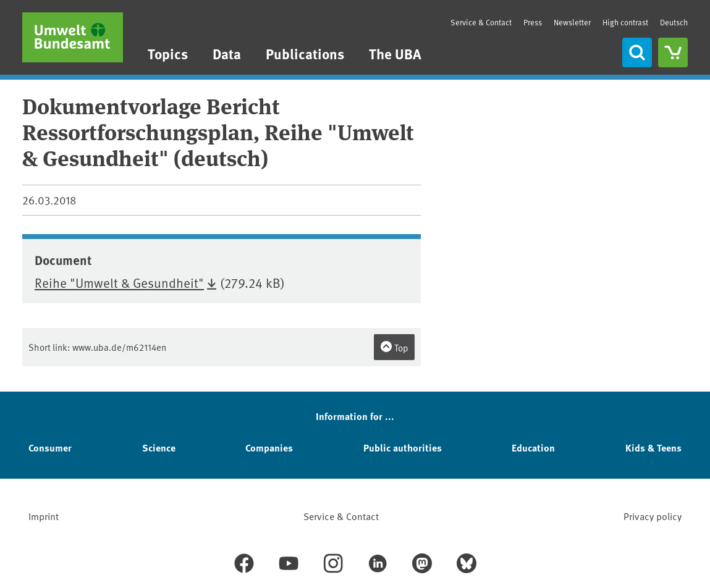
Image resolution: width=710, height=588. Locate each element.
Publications (305, 53)
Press (533, 22)
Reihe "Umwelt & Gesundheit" (119, 283)
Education (533, 447)
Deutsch (674, 22)
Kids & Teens (653, 447)
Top (394, 347)
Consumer (50, 447)
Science (159, 447)
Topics (168, 53)
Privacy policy (653, 516)
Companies (269, 447)
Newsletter (572, 22)
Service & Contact (481, 22)
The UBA (395, 53)
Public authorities (403, 447)
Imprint (44, 516)
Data (227, 53)
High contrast (625, 23)
